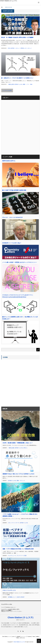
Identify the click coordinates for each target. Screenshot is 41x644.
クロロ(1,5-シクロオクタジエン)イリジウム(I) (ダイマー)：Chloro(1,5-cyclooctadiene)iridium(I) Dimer (18, 296)
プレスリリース (20, 556)
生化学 (18, 597)
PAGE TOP (39, 641)
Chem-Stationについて (6, 637)
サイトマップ (24, 637)
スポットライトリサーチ (14, 523)
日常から (25, 448)
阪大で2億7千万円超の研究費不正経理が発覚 (14, 190)
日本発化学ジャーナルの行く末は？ (12, 243)
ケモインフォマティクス (9, 590)
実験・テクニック (21, 481)
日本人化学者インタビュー (14, 48)
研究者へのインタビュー (26, 48)
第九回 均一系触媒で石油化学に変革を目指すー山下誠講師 (17, 37)
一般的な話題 (11, 84)
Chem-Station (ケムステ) (21, 617)
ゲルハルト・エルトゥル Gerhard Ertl (12, 217)
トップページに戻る (7, 90)
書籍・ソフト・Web (28, 84)
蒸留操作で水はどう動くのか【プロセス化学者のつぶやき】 (19, 474)
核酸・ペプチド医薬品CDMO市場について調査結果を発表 (18, 549)
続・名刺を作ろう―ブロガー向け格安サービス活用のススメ (17, 78)
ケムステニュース (12, 556)
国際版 (37, 637)
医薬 (25, 556)
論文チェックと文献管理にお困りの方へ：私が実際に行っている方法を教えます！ (20, 318)
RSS (23, 631)
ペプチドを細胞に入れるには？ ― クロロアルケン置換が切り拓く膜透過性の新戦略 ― (20, 515)
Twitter (34, 637)
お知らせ (14, 637)
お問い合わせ (22, 638)
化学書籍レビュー (12, 597)
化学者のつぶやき (18, 84)
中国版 (17, 638)
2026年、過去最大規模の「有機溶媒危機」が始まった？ (18, 443)
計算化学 (22, 597)
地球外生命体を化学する (9, 161)
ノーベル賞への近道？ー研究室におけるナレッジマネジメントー (19, 262)
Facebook (29, 637)
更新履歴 (18, 637)
